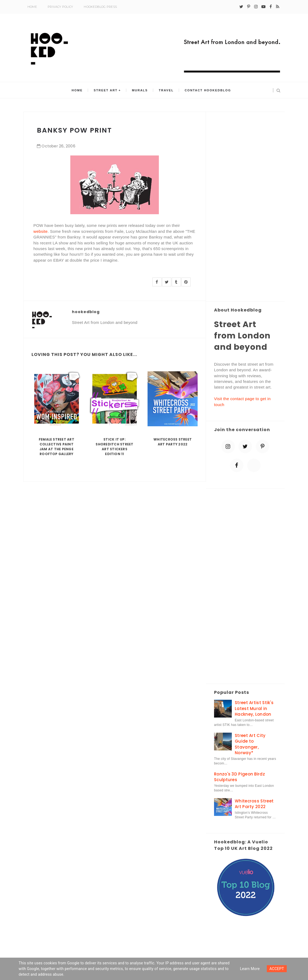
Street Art (106, 90)
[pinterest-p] (249, 7)
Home (32, 7)
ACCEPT (277, 969)
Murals (140, 90)
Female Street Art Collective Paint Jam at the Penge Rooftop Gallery (57, 447)
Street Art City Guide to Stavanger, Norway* (250, 744)
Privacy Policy (60, 7)
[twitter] (241, 7)
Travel (166, 90)
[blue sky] (254, 465)
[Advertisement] (245, 207)
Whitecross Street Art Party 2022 (173, 442)
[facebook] (271, 7)
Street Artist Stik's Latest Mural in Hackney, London (254, 708)
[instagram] (256, 7)
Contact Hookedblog (208, 90)
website (41, 231)
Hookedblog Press (100, 7)
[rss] (278, 7)
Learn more (250, 969)
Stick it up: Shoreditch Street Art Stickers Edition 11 (114, 447)
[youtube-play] (263, 7)
